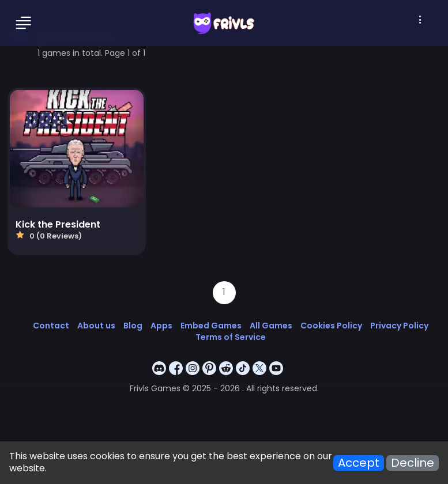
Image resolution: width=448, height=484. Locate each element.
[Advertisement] (224, 400)
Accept (359, 463)
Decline (413, 463)
